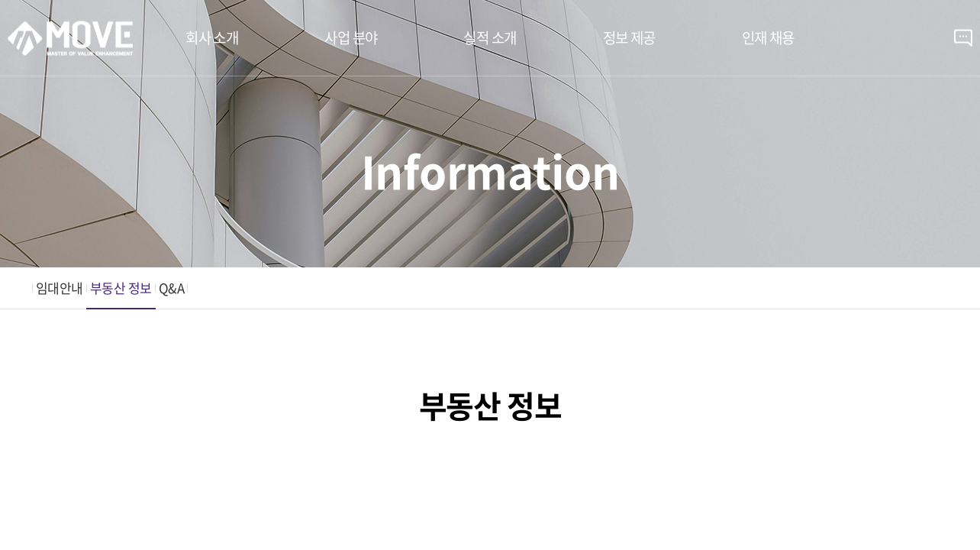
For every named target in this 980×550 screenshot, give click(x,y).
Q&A (171, 288)
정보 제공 (629, 37)
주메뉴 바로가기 (0, 0)
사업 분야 (351, 37)
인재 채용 (768, 37)
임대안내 (60, 288)
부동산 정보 (121, 288)
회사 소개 (212, 37)
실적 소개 (490, 37)
